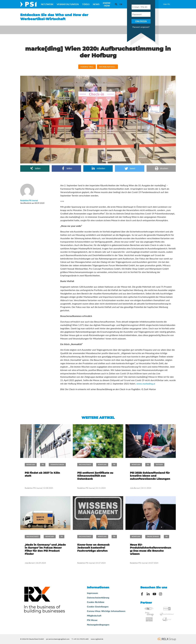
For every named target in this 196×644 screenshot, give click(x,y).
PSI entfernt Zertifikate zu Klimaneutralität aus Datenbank (95, 476)
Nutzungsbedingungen (98, 625)
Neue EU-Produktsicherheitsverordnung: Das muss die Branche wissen (151, 549)
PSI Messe (92, 620)
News (96, 4)
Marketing (87, 67)
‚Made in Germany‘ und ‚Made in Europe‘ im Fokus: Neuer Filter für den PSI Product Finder (45, 549)
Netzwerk (47, 4)
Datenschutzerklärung (98, 597)
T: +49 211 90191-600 (80, 639)
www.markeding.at (146, 384)
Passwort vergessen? (141, 27)
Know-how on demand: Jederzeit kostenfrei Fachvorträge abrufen (93, 548)
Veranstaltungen (68, 4)
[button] (35, 168)
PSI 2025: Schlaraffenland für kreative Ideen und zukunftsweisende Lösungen (150, 476)
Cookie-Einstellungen (98, 606)
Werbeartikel (107, 67)
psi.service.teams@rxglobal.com (58, 639)
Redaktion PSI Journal (34, 488)
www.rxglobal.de (97, 639)
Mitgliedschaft (94, 615)
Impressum (92, 593)
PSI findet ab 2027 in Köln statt (42, 474)
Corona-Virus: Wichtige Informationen (106, 611)
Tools (86, 4)
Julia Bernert (135, 488)
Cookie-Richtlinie (96, 602)
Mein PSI (167, 4)
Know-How (107, 4)
